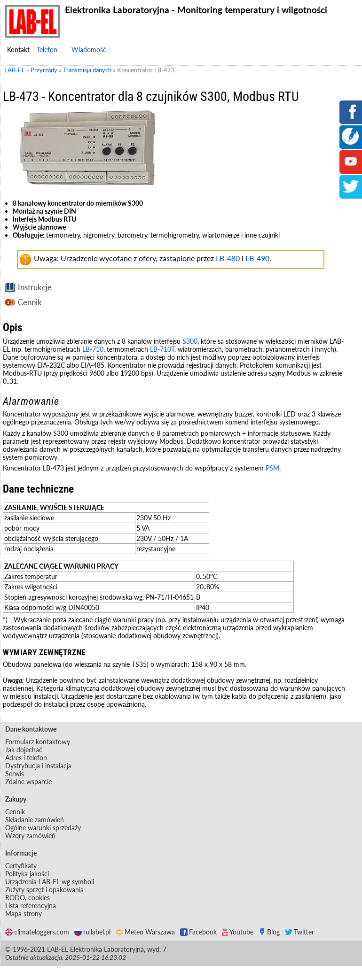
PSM (272, 468)
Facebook (198, 932)
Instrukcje (35, 287)
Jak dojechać (24, 750)
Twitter (299, 932)
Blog (269, 932)
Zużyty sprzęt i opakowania (44, 890)
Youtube (238, 932)
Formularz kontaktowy (38, 742)
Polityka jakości (27, 874)
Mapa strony (24, 914)
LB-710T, (164, 349)
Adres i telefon (26, 758)
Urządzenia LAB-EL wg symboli (50, 882)
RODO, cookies (28, 898)
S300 (190, 341)
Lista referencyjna (31, 906)
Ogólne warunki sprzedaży (43, 828)
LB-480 (228, 258)
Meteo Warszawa (145, 932)
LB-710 (93, 349)
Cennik (30, 302)
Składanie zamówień (35, 820)
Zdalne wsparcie (28, 782)
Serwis (15, 774)
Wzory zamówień (30, 836)
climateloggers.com (37, 932)
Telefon (47, 50)
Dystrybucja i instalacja (38, 766)
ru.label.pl (92, 932)
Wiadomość (89, 50)
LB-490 (257, 258)
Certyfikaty (21, 866)
